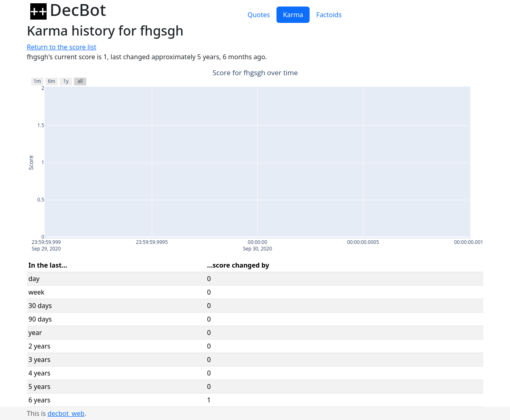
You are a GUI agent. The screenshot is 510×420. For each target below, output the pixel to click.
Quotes (259, 15)
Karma (293, 15)
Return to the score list (62, 47)
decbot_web (66, 413)
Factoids (329, 15)
